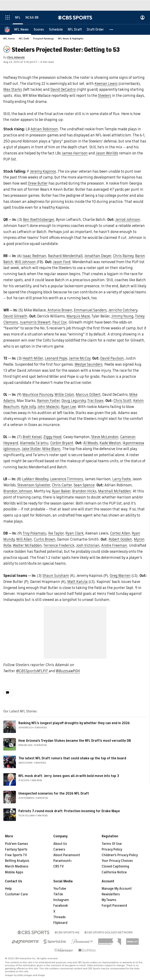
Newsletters (111, 894)
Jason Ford (62, 262)
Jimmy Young (122, 316)
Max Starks (13, 89)
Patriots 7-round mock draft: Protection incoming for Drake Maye (69, 811)
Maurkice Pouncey (38, 395)
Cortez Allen (120, 533)
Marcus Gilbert (88, 395)
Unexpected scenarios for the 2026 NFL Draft (54, 794)
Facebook (61, 906)
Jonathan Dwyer (98, 256)
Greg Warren (120, 576)
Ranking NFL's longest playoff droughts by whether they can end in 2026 (74, 723)
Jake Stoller (31, 449)
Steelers (104, 96)
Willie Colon (64, 395)
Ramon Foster (48, 401)
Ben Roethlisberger (39, 220)
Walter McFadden (27, 545)
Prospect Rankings (44, 39)
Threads (60, 917)
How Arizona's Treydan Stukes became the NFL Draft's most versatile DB (75, 741)
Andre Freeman (114, 545)
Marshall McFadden (115, 491)
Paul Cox (60, 322)
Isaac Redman (34, 256)
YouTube (60, 889)
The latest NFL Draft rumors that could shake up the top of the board (72, 758)
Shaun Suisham (56, 576)
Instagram (61, 900)
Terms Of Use (112, 844)
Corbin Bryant (62, 443)
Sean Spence (84, 485)
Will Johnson (25, 262)
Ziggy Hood (52, 437)
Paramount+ (63, 861)
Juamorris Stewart (35, 322)
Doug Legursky (74, 401)
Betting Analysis (17, 861)
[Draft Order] (95, 29)
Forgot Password (114, 906)
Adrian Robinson (44, 129)
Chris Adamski (16, 57)
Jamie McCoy (80, 358)
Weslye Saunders (88, 364)
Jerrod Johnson (128, 220)
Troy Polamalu (35, 533)
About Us (60, 844)
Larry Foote (122, 479)
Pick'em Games (17, 844)
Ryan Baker (61, 491)
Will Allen (24, 539)
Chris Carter (62, 485)
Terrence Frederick (59, 545)
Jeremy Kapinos (43, 171)
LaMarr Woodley (35, 479)
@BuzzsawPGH (68, 671)
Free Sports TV (16, 855)
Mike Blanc (51, 449)
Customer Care (16, 894)
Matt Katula (78, 582)
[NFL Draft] (75, 29)
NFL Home (9, 39)
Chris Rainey (123, 256)
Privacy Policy (112, 849)
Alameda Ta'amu (34, 443)
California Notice (114, 872)
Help (8, 889)
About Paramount (67, 855)
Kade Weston (110, 443)
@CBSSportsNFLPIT (32, 671)
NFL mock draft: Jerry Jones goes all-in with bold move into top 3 (69, 776)
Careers (59, 849)
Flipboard (60, 923)
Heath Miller (33, 358)
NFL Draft (24, 39)
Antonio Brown (60, 310)
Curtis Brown (45, 539)
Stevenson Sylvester (34, 485)
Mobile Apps (14, 872)
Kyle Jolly (28, 407)
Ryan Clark (75, 533)
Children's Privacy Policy (120, 855)
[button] (112, 29)
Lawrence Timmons (67, 479)
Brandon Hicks (84, 491)
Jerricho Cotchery (123, 310)
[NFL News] (21, 29)
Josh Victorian (88, 545)
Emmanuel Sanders (90, 310)
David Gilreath (15, 316)
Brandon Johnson (18, 491)
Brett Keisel (32, 437)
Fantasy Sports (16, 849)
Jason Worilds (107, 153)
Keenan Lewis (106, 84)
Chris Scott (122, 401)
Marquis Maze (78, 316)
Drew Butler (38, 183)
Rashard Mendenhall (65, 256)
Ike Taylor (56, 533)
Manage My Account (117, 889)
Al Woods (91, 443)
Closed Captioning (115, 866)
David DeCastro (63, 89)
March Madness (17, 866)
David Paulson (112, 358)
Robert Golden (120, 539)
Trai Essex (95, 401)
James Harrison (75, 153)
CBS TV (59, 866)
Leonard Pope (56, 358)
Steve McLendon (105, 437)
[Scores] (39, 29)
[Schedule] (56, 29)
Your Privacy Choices (117, 861)
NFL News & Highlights (71, 39)
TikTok (58, 894)
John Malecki (48, 407)
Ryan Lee (69, 407)
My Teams (109, 900)
